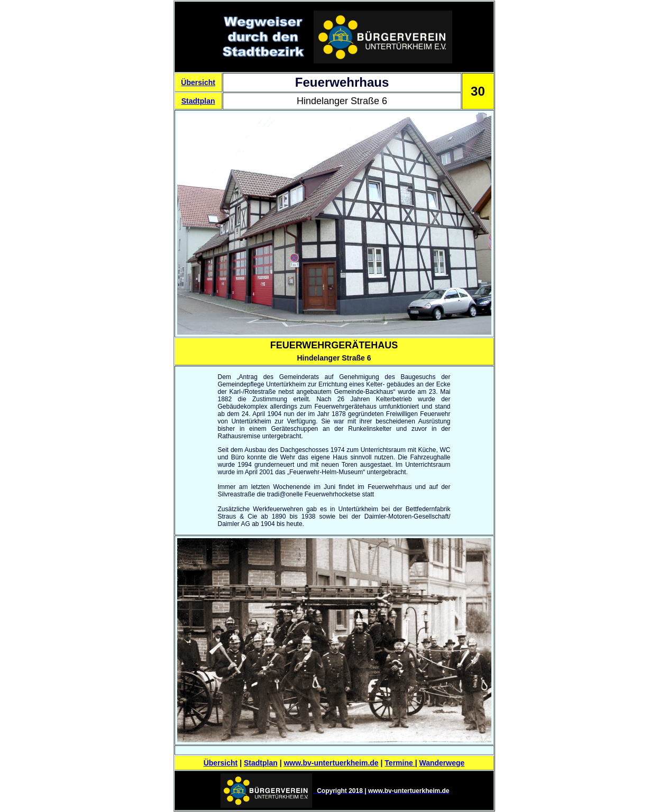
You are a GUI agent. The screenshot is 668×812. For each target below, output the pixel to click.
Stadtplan (198, 101)
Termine (400, 763)
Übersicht (198, 82)
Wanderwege (442, 763)
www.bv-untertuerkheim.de (331, 763)
